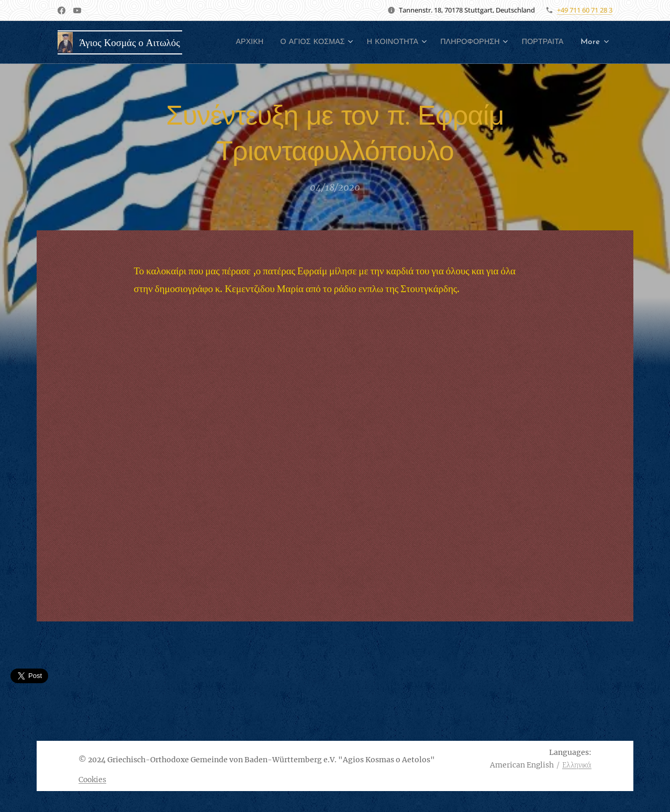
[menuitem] (289, 42)
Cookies (92, 780)
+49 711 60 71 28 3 (585, 10)
